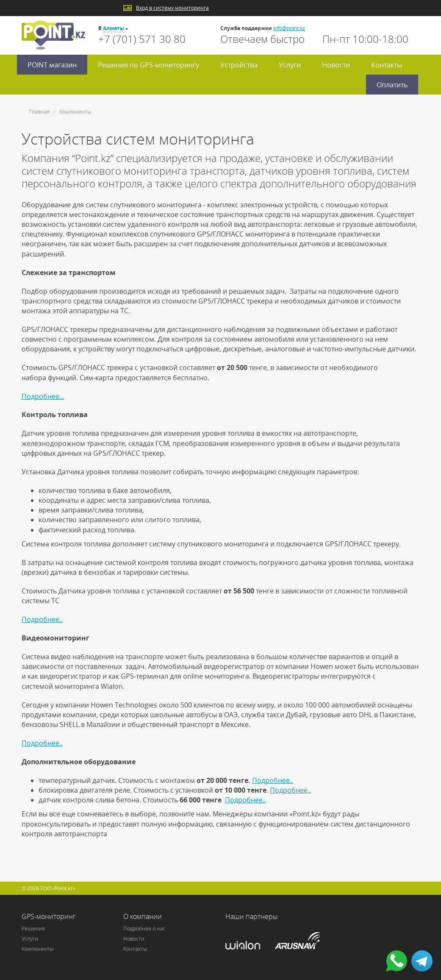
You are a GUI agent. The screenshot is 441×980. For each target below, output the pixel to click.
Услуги (290, 65)
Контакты (387, 65)
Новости (336, 65)
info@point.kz (289, 28)
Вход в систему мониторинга (172, 8)
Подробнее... (43, 396)
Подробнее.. (42, 619)
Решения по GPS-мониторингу (148, 65)
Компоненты (37, 949)
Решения (33, 928)
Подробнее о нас (144, 928)
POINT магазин (52, 65)
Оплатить (392, 85)
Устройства (239, 65)
